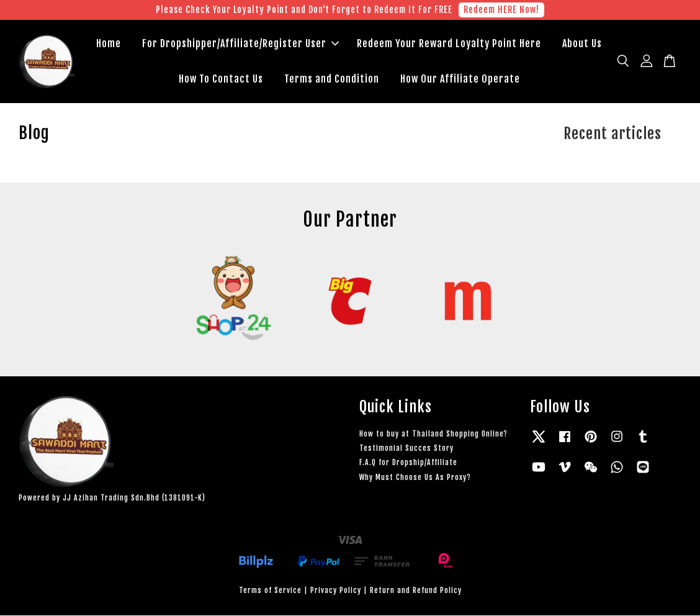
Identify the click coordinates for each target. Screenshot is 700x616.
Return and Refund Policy (416, 590)
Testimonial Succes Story (406, 448)
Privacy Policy (336, 590)
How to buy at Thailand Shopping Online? (433, 434)
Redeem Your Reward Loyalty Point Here (449, 43)
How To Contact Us (221, 79)
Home (109, 43)
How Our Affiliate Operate (460, 79)
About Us (582, 43)
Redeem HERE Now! (501, 10)
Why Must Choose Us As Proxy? (415, 477)
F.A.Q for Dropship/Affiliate (408, 463)
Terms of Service (270, 590)
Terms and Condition (332, 79)
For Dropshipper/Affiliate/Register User (240, 43)
